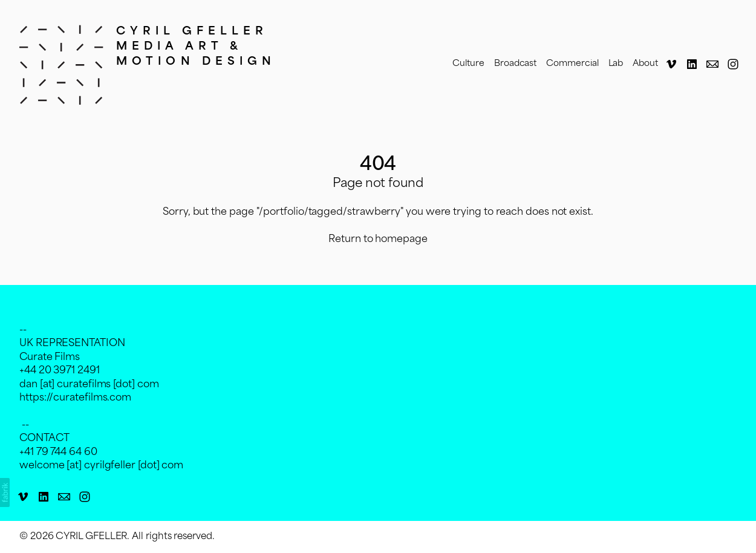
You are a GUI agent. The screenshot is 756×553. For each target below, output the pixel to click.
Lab (616, 64)
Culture (468, 64)
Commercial (572, 64)
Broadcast (515, 64)
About (645, 64)
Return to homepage (378, 240)
